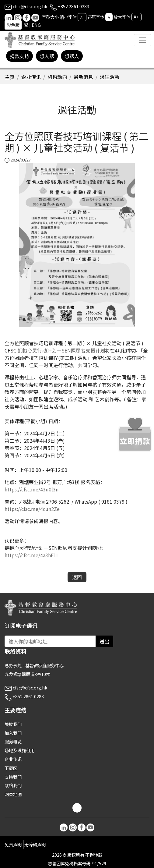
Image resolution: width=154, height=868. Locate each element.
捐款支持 (19, 56)
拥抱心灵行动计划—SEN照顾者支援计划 (61, 350)
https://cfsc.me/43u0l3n (32, 489)
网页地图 (13, 794)
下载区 (11, 768)
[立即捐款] (135, 434)
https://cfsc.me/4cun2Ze (32, 509)
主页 (10, 77)
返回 (77, 577)
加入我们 (13, 733)
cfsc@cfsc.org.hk (26, 6)
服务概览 (13, 741)
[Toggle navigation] (142, 40)
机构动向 (57, 77)
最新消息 (83, 77)
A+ (136, 17)
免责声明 (13, 844)
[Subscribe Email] (50, 641)
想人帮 (47, 56)
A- (82, 17)
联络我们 (13, 785)
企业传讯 (31, 77)
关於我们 (13, 724)
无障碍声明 (35, 844)
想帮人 (72, 56)
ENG (36, 25)
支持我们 (13, 777)
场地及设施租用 (19, 750)
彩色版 (13, 25)
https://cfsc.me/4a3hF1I (31, 555)
